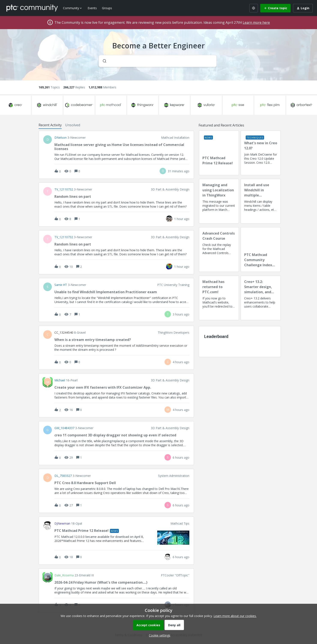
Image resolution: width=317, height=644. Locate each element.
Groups (107, 8)
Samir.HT (61, 285)
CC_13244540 (64, 333)
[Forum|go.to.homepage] (32, 8)
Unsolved (73, 125)
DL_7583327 (63, 476)
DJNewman (62, 524)
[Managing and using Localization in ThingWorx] (219, 201)
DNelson (61, 138)
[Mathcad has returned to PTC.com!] (219, 298)
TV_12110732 (64, 189)
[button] (158, 635)
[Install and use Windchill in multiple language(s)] (261, 201)
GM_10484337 (64, 428)
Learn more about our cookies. (235, 616)
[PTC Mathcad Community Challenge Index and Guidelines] (261, 250)
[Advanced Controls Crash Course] (219, 250)
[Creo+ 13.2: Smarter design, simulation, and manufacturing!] (261, 298)
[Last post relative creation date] (179, 171)
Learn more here (256, 22)
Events (92, 8)
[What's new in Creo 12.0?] (261, 153)
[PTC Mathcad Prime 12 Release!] (219, 153)
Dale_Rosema (64, 575)
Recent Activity (50, 125)
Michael (60, 380)
